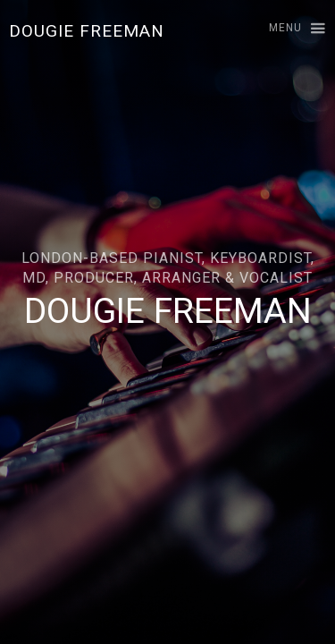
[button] (289, 29)
